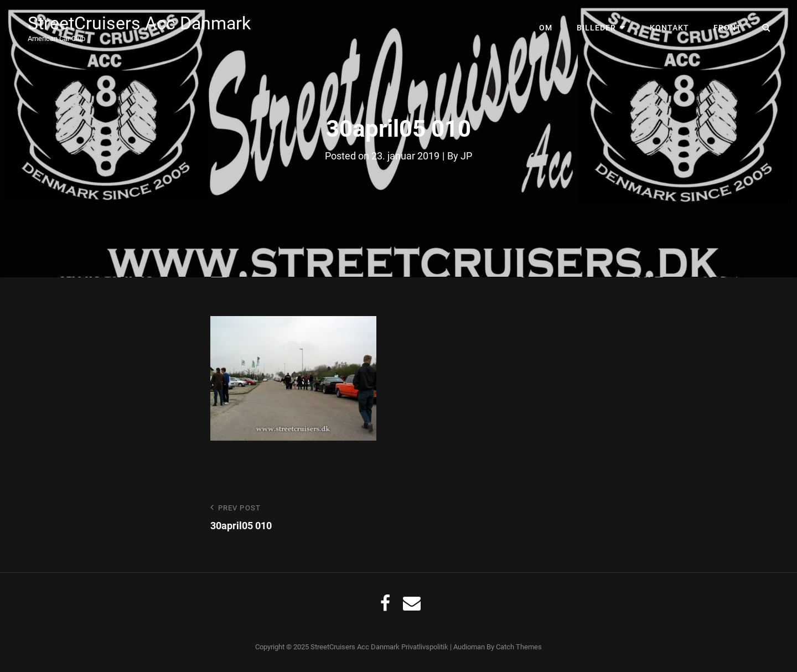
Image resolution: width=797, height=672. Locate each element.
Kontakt (669, 28)
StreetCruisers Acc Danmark (139, 23)
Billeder (596, 28)
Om (546, 28)
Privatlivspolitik (425, 647)
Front (728, 28)
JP (466, 156)
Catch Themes (519, 647)
